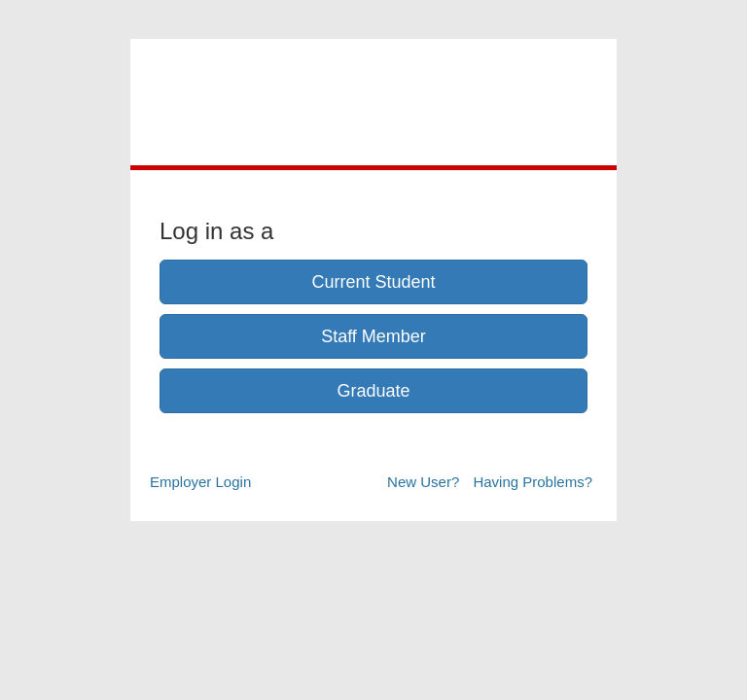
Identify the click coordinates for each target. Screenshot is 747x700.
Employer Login (200, 482)
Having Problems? (533, 482)
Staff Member (373, 336)
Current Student (373, 282)
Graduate (373, 391)
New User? (423, 482)
